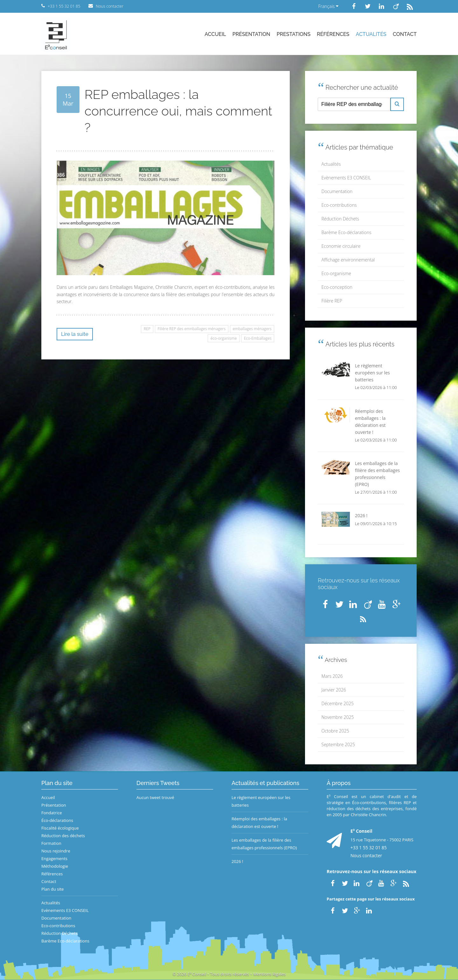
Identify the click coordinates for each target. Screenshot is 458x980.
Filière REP (332, 301)
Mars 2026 (332, 676)
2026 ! (237, 861)
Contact (405, 34)
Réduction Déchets (340, 219)
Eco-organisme (336, 273)
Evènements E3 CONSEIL (346, 178)
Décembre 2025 (338, 703)
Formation (51, 843)
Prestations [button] (294, 34)
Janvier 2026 (334, 690)
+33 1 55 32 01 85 (369, 848)
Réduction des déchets (63, 836)
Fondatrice (52, 813)
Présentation (251, 34)
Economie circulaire (341, 246)
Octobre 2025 (335, 731)
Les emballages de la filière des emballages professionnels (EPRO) (264, 844)
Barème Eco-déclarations (347, 232)
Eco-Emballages (258, 338)
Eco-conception (337, 287)
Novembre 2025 (338, 717)
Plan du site (52, 889)
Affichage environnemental (348, 260)
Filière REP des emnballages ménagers (191, 329)
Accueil (215, 34)
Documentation (337, 191)
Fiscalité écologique (60, 828)
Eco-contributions (339, 205)
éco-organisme (224, 338)
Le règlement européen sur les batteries (261, 801)
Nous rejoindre (56, 851)
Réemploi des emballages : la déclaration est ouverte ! (259, 823)
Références (333, 34)
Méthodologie (55, 866)
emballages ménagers (252, 329)
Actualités (371, 34)
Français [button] (328, 6)
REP (147, 329)
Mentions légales (269, 974)
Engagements (54, 858)
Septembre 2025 (338, 744)
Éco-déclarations (57, 820)
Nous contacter (366, 855)
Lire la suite (75, 334)
